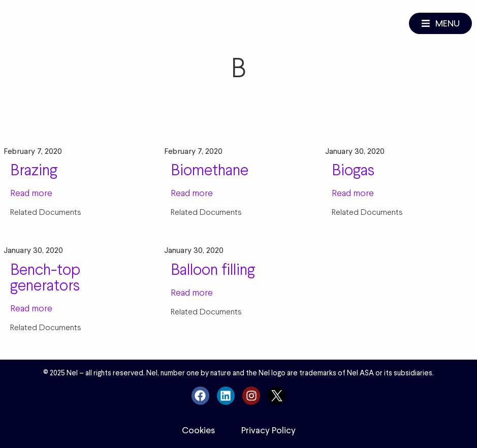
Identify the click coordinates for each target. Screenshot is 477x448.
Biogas (353, 170)
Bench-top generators (45, 277)
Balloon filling (213, 269)
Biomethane (210, 170)
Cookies (198, 430)
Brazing (34, 170)
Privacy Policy (268, 430)
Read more (31, 193)
